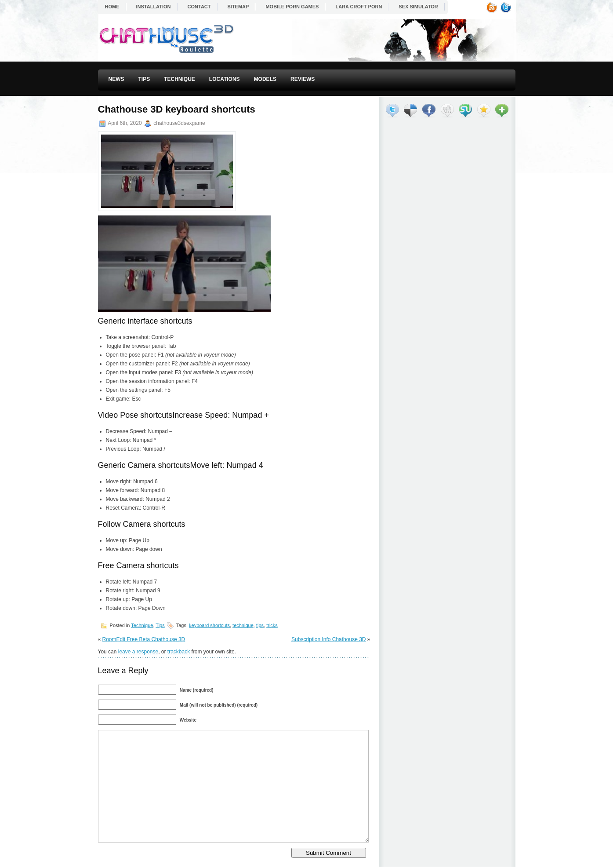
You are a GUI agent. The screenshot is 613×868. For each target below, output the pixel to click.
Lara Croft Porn (359, 7)
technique (243, 625)
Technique (180, 79)
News (116, 79)
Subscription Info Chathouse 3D (328, 639)
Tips (144, 79)
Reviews (303, 79)
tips (260, 625)
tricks (272, 625)
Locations (225, 79)
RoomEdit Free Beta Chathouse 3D (144, 639)
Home (112, 7)
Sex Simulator (418, 7)
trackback (179, 652)
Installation (154, 7)
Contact (199, 7)
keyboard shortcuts (209, 625)
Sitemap (238, 7)
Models (265, 79)
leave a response (138, 652)
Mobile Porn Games (292, 7)
